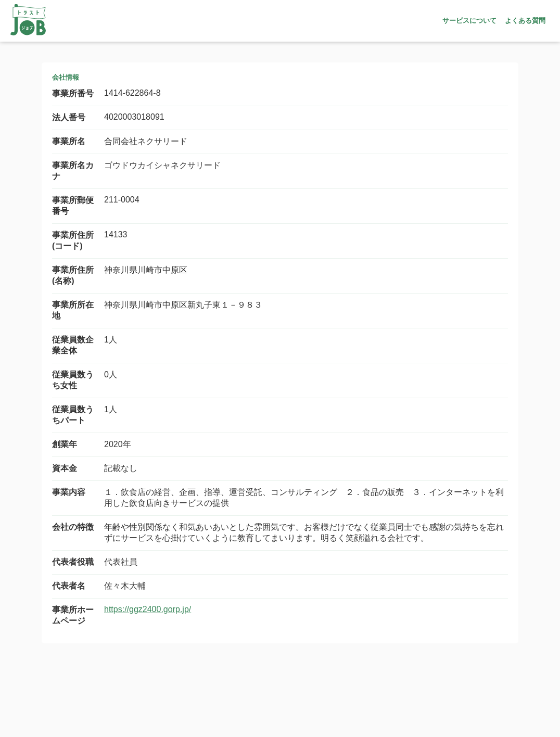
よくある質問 (525, 21)
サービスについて (469, 21)
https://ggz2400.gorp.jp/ (148, 609)
